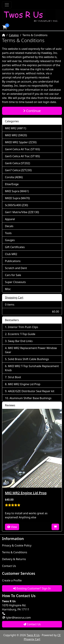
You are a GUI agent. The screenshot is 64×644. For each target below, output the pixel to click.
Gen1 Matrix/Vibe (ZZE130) (22, 212)
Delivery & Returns (14, 559)
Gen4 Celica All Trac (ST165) (22, 149)
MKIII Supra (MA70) (17, 198)
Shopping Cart (14, 298)
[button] (5, 27)
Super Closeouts (15, 282)
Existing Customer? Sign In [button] (32, 588)
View (12, 527)
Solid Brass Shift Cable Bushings (29, 359)
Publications (13, 261)
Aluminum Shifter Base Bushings (31, 398)
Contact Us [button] (32, 624)
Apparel (10, 219)
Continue (32, 111)
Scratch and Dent (16, 268)
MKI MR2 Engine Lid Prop (24, 384)
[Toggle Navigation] (7, 5)
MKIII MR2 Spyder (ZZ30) (21, 142)
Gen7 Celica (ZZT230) (18, 170)
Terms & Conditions (15, 552)
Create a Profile (12, 580)
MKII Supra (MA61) (17, 191)
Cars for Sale (13, 275)
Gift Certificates (15, 247)
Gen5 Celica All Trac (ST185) (22, 156)
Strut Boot (15, 377)
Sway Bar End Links (20, 341)
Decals (9, 226)
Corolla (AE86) (14, 177)
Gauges (10, 240)
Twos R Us (33, 635)
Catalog (14, 35)
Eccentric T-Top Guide (22, 334)
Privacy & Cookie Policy (17, 545)
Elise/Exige (12, 184)
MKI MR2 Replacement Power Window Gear (31, 350)
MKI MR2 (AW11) (16, 128)
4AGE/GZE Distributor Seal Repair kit (31, 391)
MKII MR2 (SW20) (16, 135)
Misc (8, 289)
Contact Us (9, 566)
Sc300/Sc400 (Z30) (16, 205)
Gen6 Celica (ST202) (17, 163)
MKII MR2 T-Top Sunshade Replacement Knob (32, 368)
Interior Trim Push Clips (23, 327)
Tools (8, 233)
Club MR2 (11, 254)
